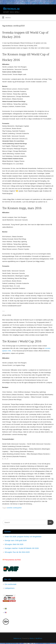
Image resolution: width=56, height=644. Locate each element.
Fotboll (41, 3)
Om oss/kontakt (11, 584)
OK (50, 522)
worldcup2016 (17, 508)
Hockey (34, 3)
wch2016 (10, 508)
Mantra (32, 638)
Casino (47, 3)
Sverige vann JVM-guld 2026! (16, 540)
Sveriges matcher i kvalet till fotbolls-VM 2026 (22, 548)
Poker (53, 3)
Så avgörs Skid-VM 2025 (14, 544)
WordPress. (39, 638)
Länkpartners (10, 588)
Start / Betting (26, 3)
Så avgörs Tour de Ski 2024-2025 (17, 552)
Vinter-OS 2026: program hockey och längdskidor (23, 537)
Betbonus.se (11, 9)
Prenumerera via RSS (13, 560)
